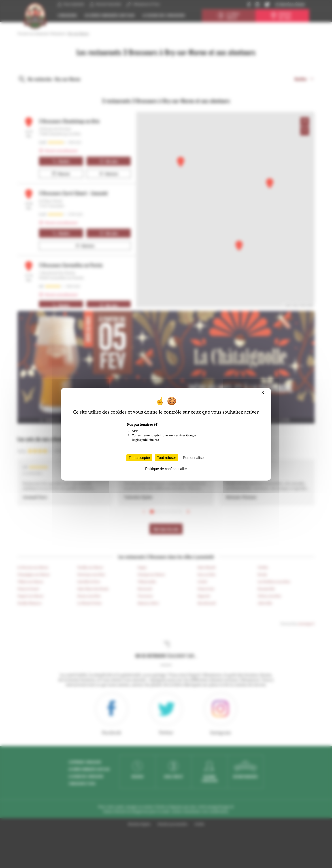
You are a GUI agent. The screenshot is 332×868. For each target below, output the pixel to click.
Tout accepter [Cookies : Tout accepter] (139, 458)
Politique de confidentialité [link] (166, 469)
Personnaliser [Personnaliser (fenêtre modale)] (194, 458)
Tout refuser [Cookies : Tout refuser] (166, 458)
